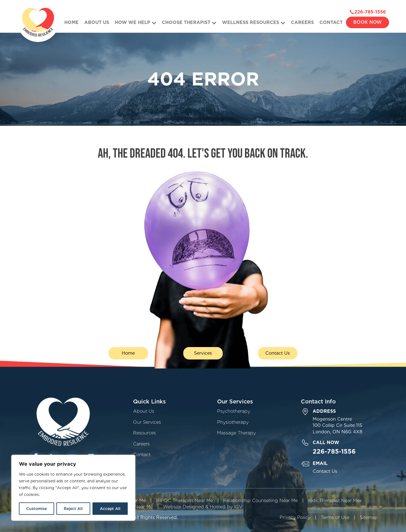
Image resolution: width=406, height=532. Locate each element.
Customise (37, 509)
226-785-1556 (370, 12)
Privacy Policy (295, 517)
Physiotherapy (233, 422)
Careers (302, 22)
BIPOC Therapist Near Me (185, 501)
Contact (331, 22)
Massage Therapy (236, 433)
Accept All (110, 509)
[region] (73, 488)
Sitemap (369, 517)
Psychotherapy (234, 411)
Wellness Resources (254, 22)
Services (203, 353)
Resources (144, 433)
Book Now (368, 22)
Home (71, 22)
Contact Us (278, 353)
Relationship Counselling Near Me (261, 501)
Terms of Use (335, 517)
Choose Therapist (189, 22)
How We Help (136, 22)
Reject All (73, 509)
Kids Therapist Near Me (334, 501)
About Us (97, 22)
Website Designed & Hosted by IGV (203, 507)
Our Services (147, 422)
